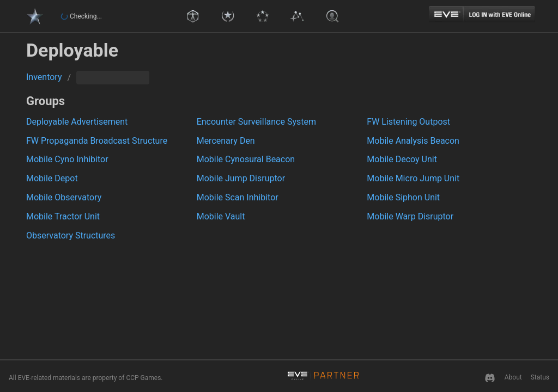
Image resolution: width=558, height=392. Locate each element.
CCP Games (143, 378)
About (513, 377)
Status (540, 377)
